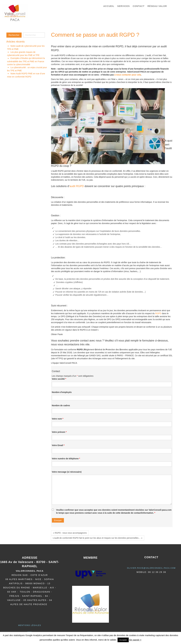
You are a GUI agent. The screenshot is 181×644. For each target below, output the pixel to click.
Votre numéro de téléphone (66, 459)
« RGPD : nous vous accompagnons (70, 533)
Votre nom (58, 419)
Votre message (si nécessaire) (67, 472)
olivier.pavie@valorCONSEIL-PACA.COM (151, 568)
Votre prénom (59, 432)
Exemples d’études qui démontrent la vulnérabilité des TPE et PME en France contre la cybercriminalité (26, 61)
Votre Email (58, 445)
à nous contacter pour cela (128, 75)
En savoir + (135, 640)
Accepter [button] (123, 640)
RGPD (158, 313)
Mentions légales (30, 625)
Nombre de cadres (61, 405)
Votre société (59, 379)
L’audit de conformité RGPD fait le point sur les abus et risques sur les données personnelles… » (98, 538)
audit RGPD (77, 186)
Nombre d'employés (62, 392)
